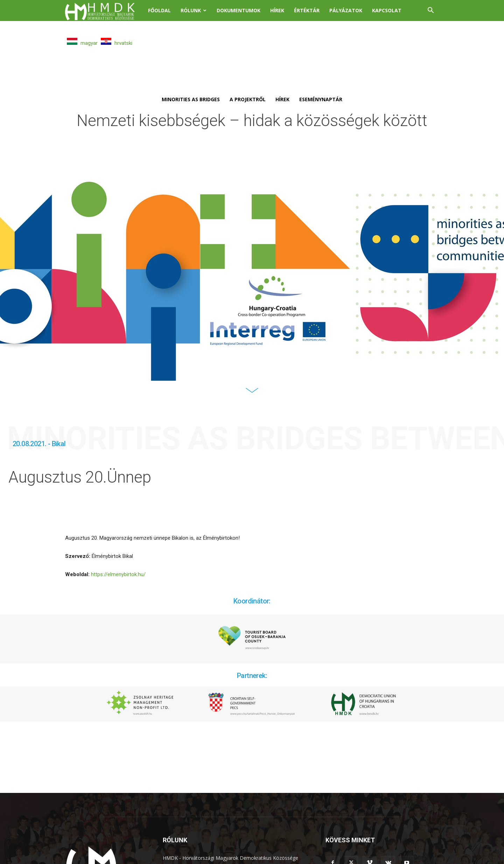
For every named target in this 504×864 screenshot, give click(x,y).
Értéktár (307, 10)
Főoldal (159, 10)
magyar (82, 43)
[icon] (252, 395)
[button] (430, 11)
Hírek (277, 10)
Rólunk (194, 10)
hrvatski (117, 43)
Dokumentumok (239, 10)
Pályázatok (346, 10)
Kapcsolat (387, 10)
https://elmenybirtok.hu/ (118, 574)
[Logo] (104, 11)
